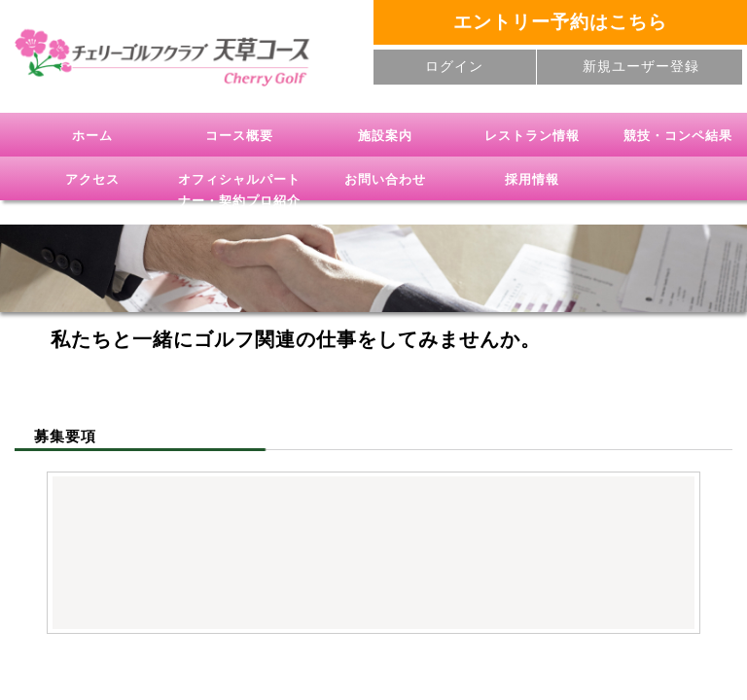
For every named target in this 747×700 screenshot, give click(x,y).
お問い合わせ (385, 179)
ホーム (92, 136)
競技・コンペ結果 (678, 136)
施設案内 (385, 136)
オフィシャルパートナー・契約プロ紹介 (239, 190)
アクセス (92, 179)
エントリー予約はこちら (560, 22)
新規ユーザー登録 (641, 67)
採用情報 (532, 179)
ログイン (454, 67)
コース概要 (239, 136)
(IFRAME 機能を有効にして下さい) (373, 549)
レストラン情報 (532, 136)
